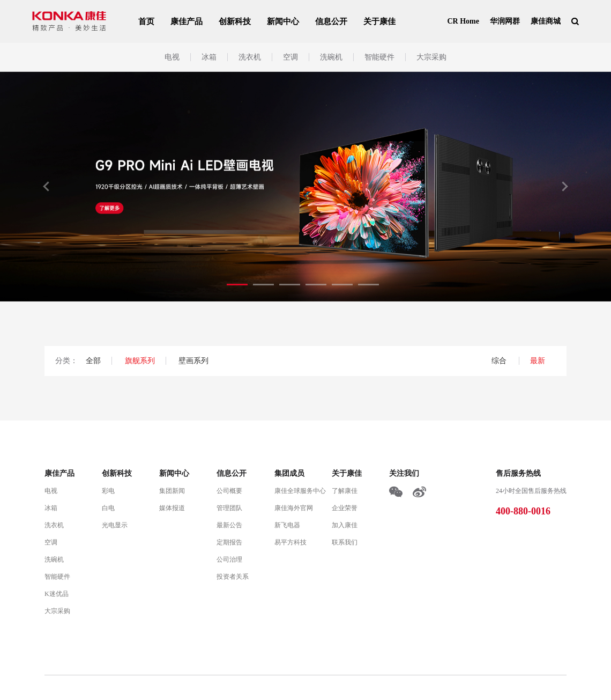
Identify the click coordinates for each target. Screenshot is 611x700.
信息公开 (331, 21)
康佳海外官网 (294, 508)
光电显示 (115, 525)
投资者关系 (233, 577)
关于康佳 (379, 21)
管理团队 (229, 508)
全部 (93, 361)
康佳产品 (187, 21)
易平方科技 (290, 542)
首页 (146, 21)
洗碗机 (331, 57)
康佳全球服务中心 (300, 491)
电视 (172, 57)
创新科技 (235, 21)
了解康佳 (345, 491)
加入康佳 (345, 525)
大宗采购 (431, 57)
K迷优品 (57, 594)
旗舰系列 (140, 361)
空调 (290, 57)
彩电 (108, 491)
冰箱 (209, 57)
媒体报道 (172, 508)
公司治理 (229, 559)
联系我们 (345, 542)
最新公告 (229, 525)
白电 (108, 508)
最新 (538, 361)
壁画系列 (193, 361)
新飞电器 (287, 525)
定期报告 (229, 542)
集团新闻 (172, 491)
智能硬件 (379, 57)
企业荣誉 (345, 508)
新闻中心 (283, 21)
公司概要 (229, 491)
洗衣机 (250, 57)
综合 (500, 361)
